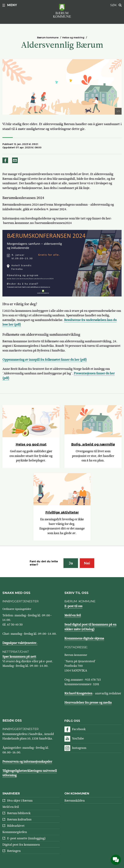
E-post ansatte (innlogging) (26, 838)
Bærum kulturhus (19, 819)
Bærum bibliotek (19, 813)
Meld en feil (73, 615)
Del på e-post (15, 160)
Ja (71, 563)
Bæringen (14, 851)
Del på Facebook (6, 160)
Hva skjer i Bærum (20, 801)
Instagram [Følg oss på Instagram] (79, 748)
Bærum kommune (48, 38)
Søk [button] (114, 5)
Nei (87, 563)
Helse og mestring (73, 38)
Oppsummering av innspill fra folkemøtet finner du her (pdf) (45, 360)
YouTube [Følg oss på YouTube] (78, 738)
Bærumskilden (75, 801)
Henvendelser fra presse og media (88, 703)
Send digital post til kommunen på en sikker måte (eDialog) (90, 627)
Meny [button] (12, 5)
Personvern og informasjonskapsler (27, 762)
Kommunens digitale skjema (84, 638)
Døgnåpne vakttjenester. (20, 643)
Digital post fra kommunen (21, 845)
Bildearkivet (16, 826)
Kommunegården (15, 832)
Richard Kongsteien (78, 693)
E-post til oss (73, 606)
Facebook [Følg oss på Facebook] (79, 729)
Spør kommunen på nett (19, 657)
